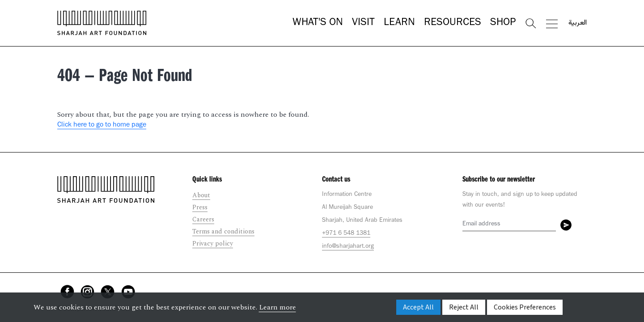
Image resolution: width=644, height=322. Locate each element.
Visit (363, 23)
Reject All (464, 307)
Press (200, 207)
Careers (203, 219)
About (201, 195)
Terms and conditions (223, 231)
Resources (453, 23)
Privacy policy (213, 244)
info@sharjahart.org (348, 247)
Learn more (278, 307)
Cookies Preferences (525, 307)
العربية (578, 23)
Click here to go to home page (102, 125)
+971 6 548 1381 (346, 234)
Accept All (418, 307)
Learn (399, 23)
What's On (318, 23)
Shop (503, 23)
